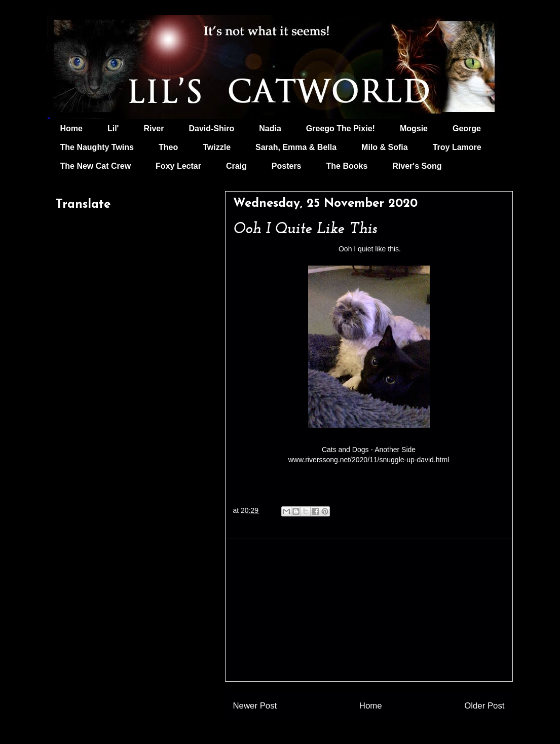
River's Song (417, 166)
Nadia (270, 128)
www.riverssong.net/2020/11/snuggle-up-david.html (369, 460)
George (467, 128)
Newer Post (255, 706)
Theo (168, 147)
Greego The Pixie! (341, 128)
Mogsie (414, 128)
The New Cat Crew (96, 166)
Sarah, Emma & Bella (296, 147)
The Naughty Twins (97, 147)
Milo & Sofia (385, 147)
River (154, 128)
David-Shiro (211, 128)
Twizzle (217, 147)
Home (71, 128)
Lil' (113, 128)
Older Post (484, 706)
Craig (236, 166)
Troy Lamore (457, 147)
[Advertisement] (369, 610)
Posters (287, 166)
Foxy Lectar (178, 166)
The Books (347, 166)
